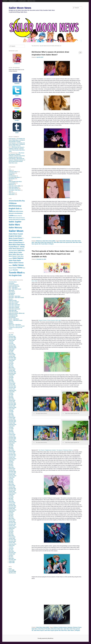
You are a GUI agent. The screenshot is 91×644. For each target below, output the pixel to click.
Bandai (17, 201)
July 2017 (11, 462)
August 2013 (12, 528)
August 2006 (12, 563)
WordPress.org (12, 573)
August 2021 (12, 392)
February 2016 (12, 486)
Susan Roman (13, 268)
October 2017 (12, 457)
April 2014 (11, 517)
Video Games (12, 193)
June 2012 (11, 548)
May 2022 (11, 379)
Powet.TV (5, 1)
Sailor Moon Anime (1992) (49, 241)
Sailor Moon (35, 629)
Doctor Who (63, 241)
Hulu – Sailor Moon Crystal (15, 289)
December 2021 (12, 386)
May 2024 (11, 352)
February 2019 (12, 434)
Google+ (17, 120)
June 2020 (11, 412)
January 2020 (12, 419)
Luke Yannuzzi (12, 139)
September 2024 (12, 348)
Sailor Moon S (14, 252)
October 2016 (12, 474)
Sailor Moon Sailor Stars (57, 629)
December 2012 (12, 540)
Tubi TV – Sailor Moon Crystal (16, 320)
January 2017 (12, 470)
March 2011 (11, 558)
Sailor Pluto (64, 630)
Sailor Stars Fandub (13, 312)
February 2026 (12, 336)
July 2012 (11, 547)
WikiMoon (11, 323)
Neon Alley (34, 281)
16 (80, 52)
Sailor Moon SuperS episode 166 (52, 630)
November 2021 (12, 388)
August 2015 (12, 494)
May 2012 (11, 550)
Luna (11, 215)
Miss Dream (12, 290)
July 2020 (11, 410)
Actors (10, 170)
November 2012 (12, 541)
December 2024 (12, 346)
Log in (10, 569)
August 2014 (12, 511)
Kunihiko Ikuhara (63, 627)
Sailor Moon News (31, 1)
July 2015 (11, 496)
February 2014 (12, 520)
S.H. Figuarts (22, 219)
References (39, 241)
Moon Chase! (12, 292)
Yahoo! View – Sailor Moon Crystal (17, 326)
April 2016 (11, 483)
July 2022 (11, 376)
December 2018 (12, 437)
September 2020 (12, 407)
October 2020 (12, 406)
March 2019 (11, 433)
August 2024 (12, 349)
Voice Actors (12, 194)
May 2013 (11, 533)
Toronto (15, 270)
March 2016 (11, 484)
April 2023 (11, 366)
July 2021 (11, 393)
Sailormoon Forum (13, 315)
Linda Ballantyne (18, 213)
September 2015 (12, 493)
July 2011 (11, 555)
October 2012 (12, 543)
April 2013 (11, 534)
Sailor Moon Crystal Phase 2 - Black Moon (17, 242)
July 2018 (11, 444)
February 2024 (12, 355)
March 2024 (11, 353)
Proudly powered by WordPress (45, 638)
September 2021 (12, 390)
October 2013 (12, 526)
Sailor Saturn (71, 630)
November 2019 (12, 422)
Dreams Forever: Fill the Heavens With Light (50, 320)
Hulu (78, 279)
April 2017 (11, 466)
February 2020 (12, 417)
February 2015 (12, 503)
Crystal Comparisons (14, 285)
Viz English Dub (15, 275)
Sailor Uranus (19, 263)
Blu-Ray (22, 201)
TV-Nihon (11, 322)
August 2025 (12, 341)
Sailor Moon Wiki (13, 310)
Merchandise (12, 179)
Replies (51, 244)
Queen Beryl (16, 219)
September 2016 (12, 476)
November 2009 (12, 560)
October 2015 (12, 491)
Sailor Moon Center (13, 303)
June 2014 (11, 514)
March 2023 (11, 368)
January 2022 (12, 385)
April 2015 (11, 500)
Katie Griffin (16, 211)
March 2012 (11, 551)
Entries (12, 570)
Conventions (12, 173)
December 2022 (12, 372)
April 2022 (11, 380)
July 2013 (11, 530)
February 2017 (12, 469)
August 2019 (12, 426)
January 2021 (12, 402)
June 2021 (11, 395)
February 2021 (12, 400)
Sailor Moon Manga (13, 187)
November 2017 (12, 456)
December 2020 (12, 403)
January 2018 (12, 453)
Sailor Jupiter (15, 222)
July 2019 (11, 427)
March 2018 (11, 450)
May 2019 (11, 430)
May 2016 (11, 481)
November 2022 (12, 373)
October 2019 (12, 423)
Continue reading (37, 237)
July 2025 (11, 342)
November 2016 (12, 473)
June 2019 (11, 429)
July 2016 (11, 479)
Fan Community (12, 176)
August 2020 (12, 409)
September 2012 (12, 544)
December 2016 (12, 471)
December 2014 (12, 506)
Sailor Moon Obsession (14, 306)
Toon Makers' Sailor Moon (15, 190)
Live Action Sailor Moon (14, 177)
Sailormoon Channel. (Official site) (17, 313)
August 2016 (12, 477)
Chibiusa (56, 627)
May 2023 (11, 365)
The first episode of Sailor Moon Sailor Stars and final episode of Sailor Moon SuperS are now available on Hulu (53, 254)
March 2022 (11, 382)
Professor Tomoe (77, 627)
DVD (21, 209)
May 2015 (11, 499)
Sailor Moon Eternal (15, 249)
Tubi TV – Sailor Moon (14, 319)
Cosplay (11, 175)
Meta (10, 180)
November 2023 (12, 359)
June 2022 (11, 378)
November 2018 (12, 439)
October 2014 (12, 508)
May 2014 (11, 516)
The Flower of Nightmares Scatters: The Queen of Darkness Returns (56, 450)
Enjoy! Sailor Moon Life (14, 286)
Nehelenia (69, 241)
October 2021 (12, 389)
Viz (24, 273)
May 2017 (11, 464)
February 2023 (12, 369)
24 (80, 252)
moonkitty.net (12, 293)
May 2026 (11, 335)
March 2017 (11, 467)
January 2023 (12, 370)
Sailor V (11, 265)
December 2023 (12, 358)
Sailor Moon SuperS (39, 630)
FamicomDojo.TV (13, 1)
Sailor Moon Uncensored (14, 309)
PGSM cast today (13, 300)
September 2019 (12, 425)
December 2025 (12, 338)
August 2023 (12, 360)
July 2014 (11, 513)
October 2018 (12, 440)
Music (11, 218)
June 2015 (11, 497)
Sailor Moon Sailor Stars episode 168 (63, 242)
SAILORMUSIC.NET (13, 316)
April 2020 (11, 415)
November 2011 (12, 553)
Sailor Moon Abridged (14, 302)
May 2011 (11, 557)
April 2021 (11, 397)
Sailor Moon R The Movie (44, 629)
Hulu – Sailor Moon (13, 288)
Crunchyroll (12, 283)
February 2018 (12, 452)
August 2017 (12, 460)
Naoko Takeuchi (16, 218)
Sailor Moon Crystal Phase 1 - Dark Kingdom (16, 238)
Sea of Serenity (12, 317)
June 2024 (11, 351)
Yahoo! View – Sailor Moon (15, 325)
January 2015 (12, 504)
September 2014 (12, 510)
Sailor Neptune (18, 258)
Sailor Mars (14, 225)
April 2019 (11, 432)
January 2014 (12, 521)
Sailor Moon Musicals (14, 189)
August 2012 (12, 545)
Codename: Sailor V (13, 172)
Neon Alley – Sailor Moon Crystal (16, 298)
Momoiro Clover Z (18, 216)
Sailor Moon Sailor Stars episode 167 (44, 242)
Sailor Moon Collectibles (14, 305)
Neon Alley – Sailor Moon (15, 296)
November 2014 (12, 507)
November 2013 (12, 524)
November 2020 (12, 405)
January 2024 (12, 356)
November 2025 (12, 339)
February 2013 (12, 537)
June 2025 (11, 343)
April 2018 (11, 449)
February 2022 (12, 383)
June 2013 (11, 531)
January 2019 (12, 436)
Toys (10, 192)
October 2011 (12, 554)
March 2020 (11, 416)
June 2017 (11, 463)
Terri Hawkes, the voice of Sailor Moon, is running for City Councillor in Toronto (17, 140)
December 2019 (12, 420)
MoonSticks (12, 295)
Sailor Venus (18, 265)
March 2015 (11, 501)
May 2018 (11, 447)
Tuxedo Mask (44, 244)
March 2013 (11, 536)
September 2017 (12, 459)
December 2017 (12, 454)
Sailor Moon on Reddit (14, 308)
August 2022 (12, 375)
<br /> (41, 591)
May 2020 (11, 413)
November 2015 (12, 490)
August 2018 (12, 443)
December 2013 (12, 523)
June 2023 (11, 363)
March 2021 (11, 399)
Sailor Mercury (15, 228)
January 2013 (12, 538)
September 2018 (12, 442)
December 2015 (12, 489)
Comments (12, 571)
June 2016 (11, 480)
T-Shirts (19, 268)
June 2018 (11, 446)
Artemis (11, 201)
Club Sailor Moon (13, 282)
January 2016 (12, 487)
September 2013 (12, 527)
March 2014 (11, 518)
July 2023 (11, 362)
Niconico (11, 299)
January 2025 (12, 345)
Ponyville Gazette (22, 1)
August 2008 (12, 561)
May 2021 (11, 396)
